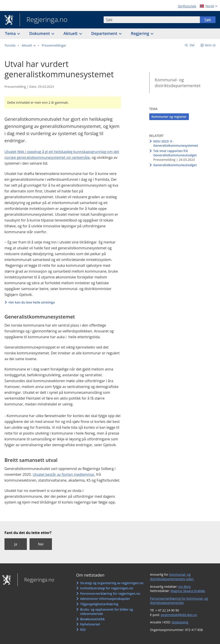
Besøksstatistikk (92, 619)
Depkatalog (180, 622)
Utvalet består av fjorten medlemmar (64, 474)
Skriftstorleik (187, 6)
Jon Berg (185, 587)
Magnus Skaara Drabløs (188, 591)
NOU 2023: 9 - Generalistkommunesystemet (176, 143)
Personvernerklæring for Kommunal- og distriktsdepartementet (179, 601)
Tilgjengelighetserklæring (99, 604)
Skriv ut (210, 45)
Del (192, 45)
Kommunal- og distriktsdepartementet (178, 83)
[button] (29, 45)
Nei (41, 544)
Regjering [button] (141, 33)
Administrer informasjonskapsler (105, 599)
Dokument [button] (40, 33)
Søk (208, 20)
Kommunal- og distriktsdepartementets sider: (172, 577)
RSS (83, 630)
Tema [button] (11, 33)
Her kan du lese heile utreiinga (32, 302)
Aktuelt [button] (71, 33)
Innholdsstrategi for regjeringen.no (107, 588)
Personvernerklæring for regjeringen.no (110, 593)
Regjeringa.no (44, 20)
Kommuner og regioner (169, 117)
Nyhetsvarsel (90, 624)
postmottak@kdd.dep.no (179, 615)
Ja (16, 544)
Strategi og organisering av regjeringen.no (112, 583)
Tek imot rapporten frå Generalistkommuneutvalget (175, 153)
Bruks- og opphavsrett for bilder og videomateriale (107, 612)
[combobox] (152, 20)
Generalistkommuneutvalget (175, 165)
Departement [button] (105, 33)
